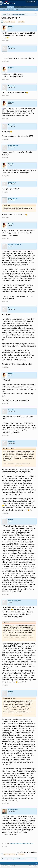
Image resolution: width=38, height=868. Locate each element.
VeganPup (11, 410)
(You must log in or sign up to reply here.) (27, 852)
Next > (23, 22)
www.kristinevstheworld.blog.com (22, 843)
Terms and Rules (33, 866)
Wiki (17, 7)
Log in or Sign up (31, 2)
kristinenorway (13, 810)
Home (4, 7)
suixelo (10, 519)
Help (36, 863)
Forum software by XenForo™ (8, 866)
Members (23, 7)
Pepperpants (12, 47)
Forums (11, 7)
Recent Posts (15, 10)
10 (19, 22)
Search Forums (6, 10)
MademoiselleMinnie (15, 245)
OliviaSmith (12, 442)
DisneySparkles (13, 145)
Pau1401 (11, 26)
